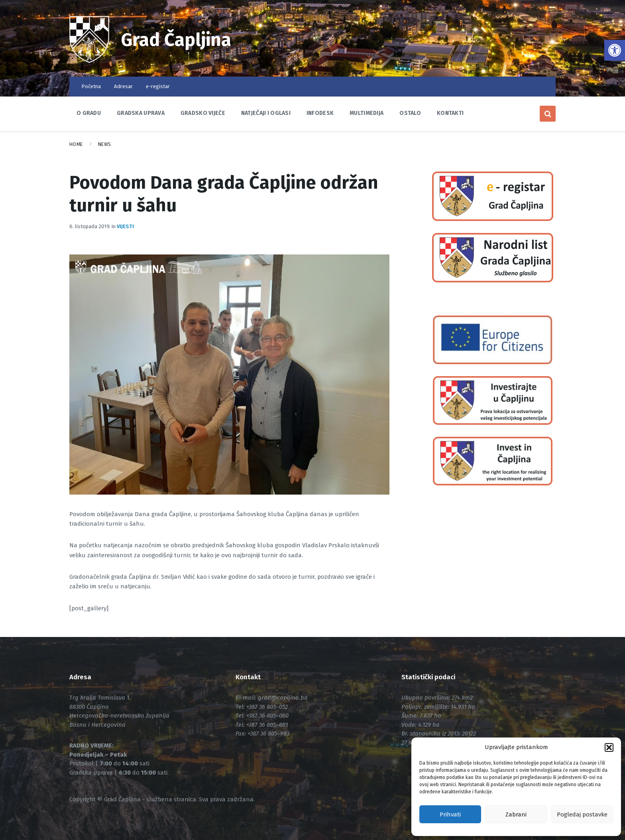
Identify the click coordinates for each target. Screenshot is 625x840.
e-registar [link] (158, 86)
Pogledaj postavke (582, 814)
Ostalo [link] (410, 113)
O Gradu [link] (89, 113)
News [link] (105, 144)
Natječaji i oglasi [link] (266, 113)
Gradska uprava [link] (141, 113)
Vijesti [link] (125, 226)
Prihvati (450, 814)
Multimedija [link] (367, 113)
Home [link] (76, 144)
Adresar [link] (123, 86)
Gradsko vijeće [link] (203, 113)
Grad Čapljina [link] (176, 40)
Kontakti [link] (450, 113)
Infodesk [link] (320, 113)
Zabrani (516, 814)
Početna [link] (91, 86)
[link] (615, 50)
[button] (609, 747)
